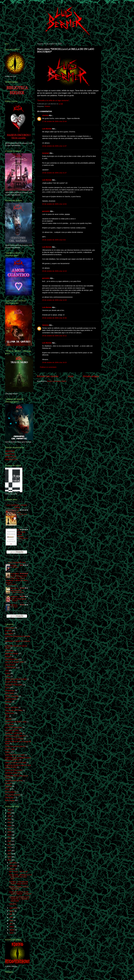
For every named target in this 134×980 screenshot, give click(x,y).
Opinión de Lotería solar (14, 733)
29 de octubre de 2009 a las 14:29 (54, 300)
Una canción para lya (13, 795)
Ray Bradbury (15, 567)
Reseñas (8, 783)
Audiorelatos (10, 651)
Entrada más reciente (48, 376)
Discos (7, 688)
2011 (10, 854)
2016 (10, 838)
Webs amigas (10, 800)
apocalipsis (9, 634)
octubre (12, 869)
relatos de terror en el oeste (15, 755)
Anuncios (8, 631)
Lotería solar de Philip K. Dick (16, 722)
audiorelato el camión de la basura (17, 641)
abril (11, 924)
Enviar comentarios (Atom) (57, 381)
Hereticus (14, 605)
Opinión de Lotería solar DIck (15, 736)
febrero (12, 930)
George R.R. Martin (12, 585)
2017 (10, 835)
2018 (10, 832)
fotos (7, 705)
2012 (10, 851)
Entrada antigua (91, 376)
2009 (10, 860)
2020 (10, 826)
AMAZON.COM (11, 457)
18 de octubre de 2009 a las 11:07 (54, 146)
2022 (10, 819)
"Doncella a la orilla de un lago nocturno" (53, 100)
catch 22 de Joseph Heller (14, 662)
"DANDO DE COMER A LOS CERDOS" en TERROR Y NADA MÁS (19, 899)
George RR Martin (12, 707)
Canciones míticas (12, 659)
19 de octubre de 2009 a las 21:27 (54, 173)
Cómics (8, 673)
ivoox (7, 716)
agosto (12, 911)
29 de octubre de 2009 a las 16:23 (54, 362)
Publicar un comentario (48, 367)
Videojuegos (9, 798)
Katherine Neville (23, 514)
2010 (10, 857)
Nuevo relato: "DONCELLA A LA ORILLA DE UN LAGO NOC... (20, 877)
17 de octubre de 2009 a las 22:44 (54, 121)
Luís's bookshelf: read (17, 562)
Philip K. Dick (10, 749)
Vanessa (45, 325)
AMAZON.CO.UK (11, 460)
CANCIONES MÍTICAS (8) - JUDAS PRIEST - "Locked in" (20, 893)
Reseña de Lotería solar (14, 770)
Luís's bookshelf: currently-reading (17, 506)
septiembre (14, 908)
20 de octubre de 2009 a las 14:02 (54, 204)
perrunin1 (46, 211)
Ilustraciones (10, 713)
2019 (10, 829)
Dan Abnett (15, 607)
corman (8, 676)
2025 (10, 810)
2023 (10, 816)
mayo (12, 920)
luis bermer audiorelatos (14, 727)
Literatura (8, 719)
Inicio (71, 376)
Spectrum (9, 786)
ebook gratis (9, 693)
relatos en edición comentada (16, 763)
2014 (10, 844)
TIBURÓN (13, 904)
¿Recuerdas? (10, 628)
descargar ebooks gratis (14, 685)
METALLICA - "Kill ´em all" (18, 872)
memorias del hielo (12, 730)
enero (12, 933)
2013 (10, 847)
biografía (8, 656)
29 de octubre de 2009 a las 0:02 (54, 240)
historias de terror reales (14, 710)
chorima (45, 115)
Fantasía (8, 702)
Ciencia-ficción (10, 668)
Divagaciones (10, 690)
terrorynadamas (11, 792)
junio (11, 917)
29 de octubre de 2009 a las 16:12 (54, 336)
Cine (7, 671)
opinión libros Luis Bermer (14, 739)
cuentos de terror (11, 682)
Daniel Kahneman (23, 538)
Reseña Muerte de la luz (14, 781)
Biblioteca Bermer (11, 653)
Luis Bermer (47, 129)
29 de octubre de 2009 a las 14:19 (54, 271)
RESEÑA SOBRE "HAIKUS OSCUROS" (19, 888)
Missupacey (15, 601)
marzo (12, 927)
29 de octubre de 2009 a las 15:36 (54, 318)
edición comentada (12, 696)
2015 (10, 841)
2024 (10, 813)
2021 (10, 822)
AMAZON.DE (10, 454)
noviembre (13, 866)
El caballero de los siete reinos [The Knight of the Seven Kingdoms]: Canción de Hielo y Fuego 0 (17, 578)
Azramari (46, 153)
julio (11, 914)
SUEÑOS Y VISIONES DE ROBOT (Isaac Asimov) (19, 883)
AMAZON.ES (10, 451)
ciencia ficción (10, 665)
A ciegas (14, 565)
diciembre (13, 863)
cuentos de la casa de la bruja (16, 679)
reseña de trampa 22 (12, 773)
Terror (7, 789)
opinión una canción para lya (15, 746)
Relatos (47, 106)
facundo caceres (11, 699)
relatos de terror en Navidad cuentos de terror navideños (18, 759)
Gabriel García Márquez (18, 592)
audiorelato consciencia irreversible (18, 636)
